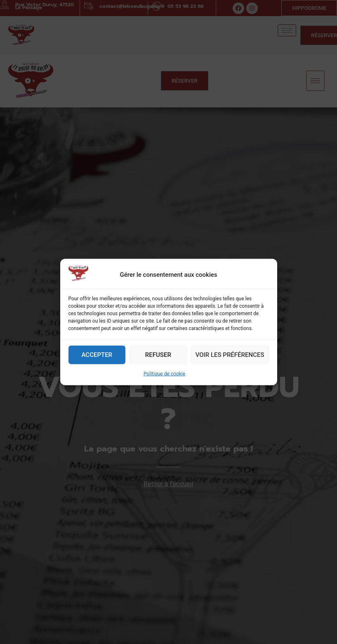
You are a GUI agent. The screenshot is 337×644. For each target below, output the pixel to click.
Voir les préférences (230, 359)
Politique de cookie (164, 378)
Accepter (97, 359)
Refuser (158, 359)
